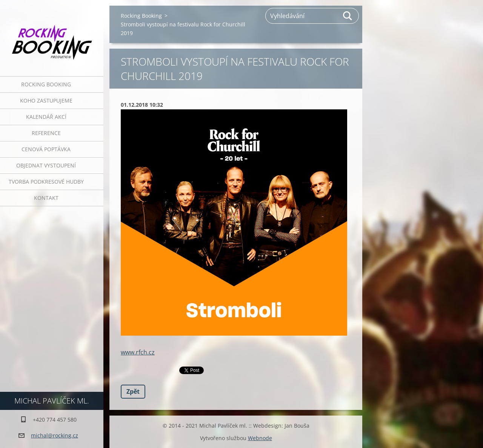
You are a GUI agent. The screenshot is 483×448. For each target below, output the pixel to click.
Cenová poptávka (46, 149)
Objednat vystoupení (46, 165)
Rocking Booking (46, 84)
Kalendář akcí (46, 117)
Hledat (348, 16)
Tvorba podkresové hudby (46, 182)
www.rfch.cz (138, 352)
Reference (46, 133)
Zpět (133, 391)
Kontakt (46, 198)
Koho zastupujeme (46, 100)
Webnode (260, 438)
